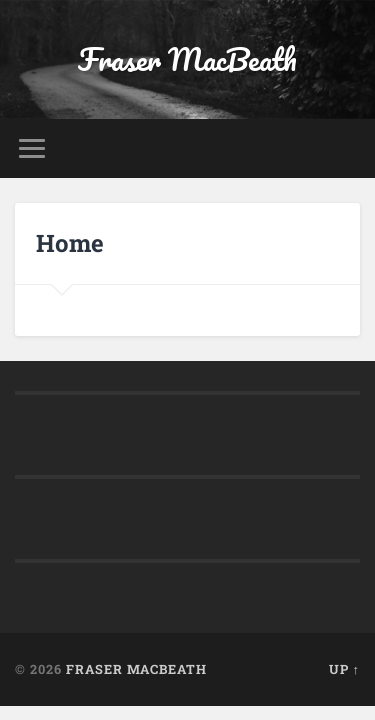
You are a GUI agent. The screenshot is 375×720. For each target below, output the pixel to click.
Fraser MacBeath (187, 59)
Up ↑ (344, 669)
